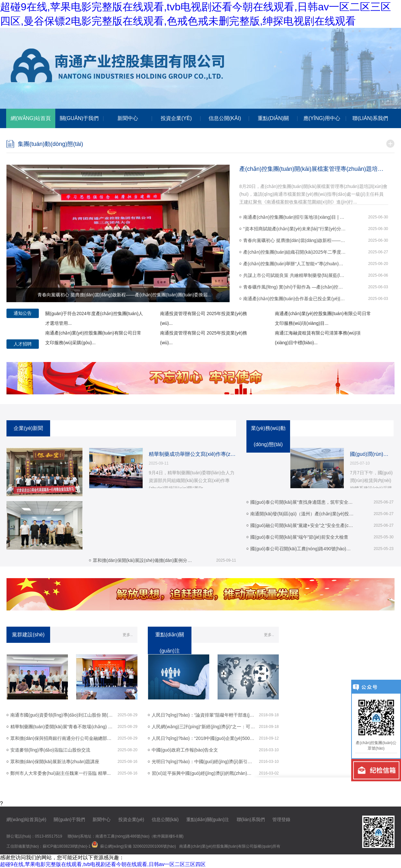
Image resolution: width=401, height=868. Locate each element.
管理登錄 (281, 819)
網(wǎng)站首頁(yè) (26, 819)
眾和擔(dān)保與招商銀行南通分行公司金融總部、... (62, 738)
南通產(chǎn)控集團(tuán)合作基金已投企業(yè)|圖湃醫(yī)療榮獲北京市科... (295, 299)
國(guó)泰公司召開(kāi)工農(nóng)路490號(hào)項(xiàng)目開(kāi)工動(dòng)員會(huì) (302, 549)
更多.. (128, 635)
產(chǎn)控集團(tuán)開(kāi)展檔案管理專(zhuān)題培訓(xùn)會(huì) (314, 169)
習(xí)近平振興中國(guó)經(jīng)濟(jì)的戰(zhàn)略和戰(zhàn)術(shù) (203, 773)
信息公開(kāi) (165, 819)
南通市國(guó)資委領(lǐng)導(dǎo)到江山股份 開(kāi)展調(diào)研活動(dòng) (62, 715)
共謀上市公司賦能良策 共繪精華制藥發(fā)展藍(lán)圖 (295, 275)
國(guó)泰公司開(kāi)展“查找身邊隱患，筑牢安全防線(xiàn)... (302, 502)
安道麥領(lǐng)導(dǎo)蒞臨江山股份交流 (50, 750)
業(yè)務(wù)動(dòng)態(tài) (268, 436)
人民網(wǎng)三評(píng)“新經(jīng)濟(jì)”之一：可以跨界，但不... (203, 727)
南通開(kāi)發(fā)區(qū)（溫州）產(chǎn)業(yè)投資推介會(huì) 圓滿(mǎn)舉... (302, 514)
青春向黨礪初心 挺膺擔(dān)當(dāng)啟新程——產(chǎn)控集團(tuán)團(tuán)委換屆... (295, 240)
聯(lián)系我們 (251, 819)
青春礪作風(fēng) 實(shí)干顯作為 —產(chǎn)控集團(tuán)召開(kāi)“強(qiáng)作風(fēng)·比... (295, 287)
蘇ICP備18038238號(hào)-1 (67, 846)
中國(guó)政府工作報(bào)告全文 (185, 750)
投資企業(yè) (131, 819)
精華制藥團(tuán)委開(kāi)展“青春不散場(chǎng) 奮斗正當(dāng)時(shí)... (62, 727)
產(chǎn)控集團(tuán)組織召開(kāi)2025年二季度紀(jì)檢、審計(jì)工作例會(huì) (295, 252)
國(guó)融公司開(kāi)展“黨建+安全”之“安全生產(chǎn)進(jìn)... (302, 525)
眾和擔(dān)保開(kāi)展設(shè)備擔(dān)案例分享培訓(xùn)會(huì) (145, 560)
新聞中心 (102, 819)
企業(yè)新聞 (28, 428)
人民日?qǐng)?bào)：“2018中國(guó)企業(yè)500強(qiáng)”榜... (203, 738)
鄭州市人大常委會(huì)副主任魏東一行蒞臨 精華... (60, 773)
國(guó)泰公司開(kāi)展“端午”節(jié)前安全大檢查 (299, 537)
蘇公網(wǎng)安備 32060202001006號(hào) (138, 846)
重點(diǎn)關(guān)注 (208, 819)
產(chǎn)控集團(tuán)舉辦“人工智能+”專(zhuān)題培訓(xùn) (295, 264)
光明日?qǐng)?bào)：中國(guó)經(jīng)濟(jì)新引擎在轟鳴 (203, 762)
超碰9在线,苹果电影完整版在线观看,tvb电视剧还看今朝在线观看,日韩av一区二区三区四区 (103, 864)
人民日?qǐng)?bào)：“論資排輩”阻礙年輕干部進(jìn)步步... (203, 715)
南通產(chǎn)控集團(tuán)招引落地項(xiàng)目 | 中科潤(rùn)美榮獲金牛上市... (295, 217)
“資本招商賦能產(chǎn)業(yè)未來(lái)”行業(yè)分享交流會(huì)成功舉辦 (295, 229)
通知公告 (23, 313)
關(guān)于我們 (69, 819)
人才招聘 (23, 344)
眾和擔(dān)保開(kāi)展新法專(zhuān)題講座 (55, 762)
